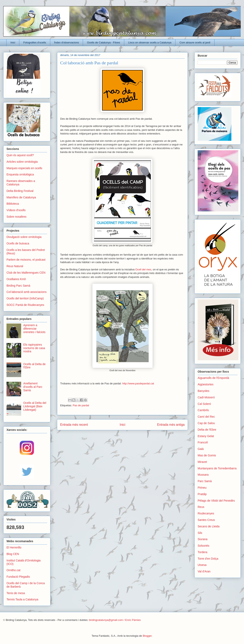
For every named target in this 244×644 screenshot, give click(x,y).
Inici (13, 42)
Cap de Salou (206, 423)
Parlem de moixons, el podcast (26, 260)
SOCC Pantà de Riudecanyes (25, 305)
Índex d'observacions (66, 42)
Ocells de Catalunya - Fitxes (104, 42)
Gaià (201, 449)
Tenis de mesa (16, 593)
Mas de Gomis (207, 455)
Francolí (203, 442)
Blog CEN (13, 554)
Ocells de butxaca (18, 243)
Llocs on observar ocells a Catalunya (150, 42)
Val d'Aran (204, 571)
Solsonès (204, 546)
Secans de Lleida (209, 526)
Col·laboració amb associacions (27, 292)
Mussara (203, 475)
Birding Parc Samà (18, 286)
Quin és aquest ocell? (20, 155)
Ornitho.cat (13, 570)
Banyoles (204, 391)
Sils (200, 533)
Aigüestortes (206, 384)
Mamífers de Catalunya (21, 197)
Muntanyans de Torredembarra (217, 468)
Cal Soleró (204, 404)
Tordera (202, 552)
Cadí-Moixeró (206, 397)
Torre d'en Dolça (208, 559)
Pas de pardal (81, 405)
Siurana (203, 539)
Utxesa (202, 565)
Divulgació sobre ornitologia (24, 237)
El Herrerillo (14, 547)
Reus (201, 507)
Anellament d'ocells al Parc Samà (33, 387)
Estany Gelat (206, 436)
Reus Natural (15, 266)
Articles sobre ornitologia (22, 162)
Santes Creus (206, 520)
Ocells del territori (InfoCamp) (25, 298)
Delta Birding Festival (20, 191)
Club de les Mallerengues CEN (26, 273)
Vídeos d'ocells (16, 210)
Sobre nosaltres (16, 217)
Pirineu (202, 488)
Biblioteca (13, 204)
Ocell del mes (143, 269)
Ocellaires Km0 (16, 279)
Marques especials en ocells (24, 168)
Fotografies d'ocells (35, 42)
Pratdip (202, 494)
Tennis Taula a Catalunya (22, 599)
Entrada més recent (74, 425)
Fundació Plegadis (18, 577)
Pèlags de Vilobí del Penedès (216, 501)
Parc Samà (205, 481)
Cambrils (203, 410)
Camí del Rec (206, 417)
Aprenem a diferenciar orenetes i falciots (34, 329)
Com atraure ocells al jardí (195, 42)
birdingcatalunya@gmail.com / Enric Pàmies (115, 620)
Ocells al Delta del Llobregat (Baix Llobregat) (35, 406)
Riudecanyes (206, 513)
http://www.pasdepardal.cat (138, 383)
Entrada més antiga (171, 425)
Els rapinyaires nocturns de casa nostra (34, 348)
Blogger (147, 636)
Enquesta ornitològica (20, 174)
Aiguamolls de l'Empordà (213, 378)
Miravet (202, 462)
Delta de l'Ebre (207, 430)
